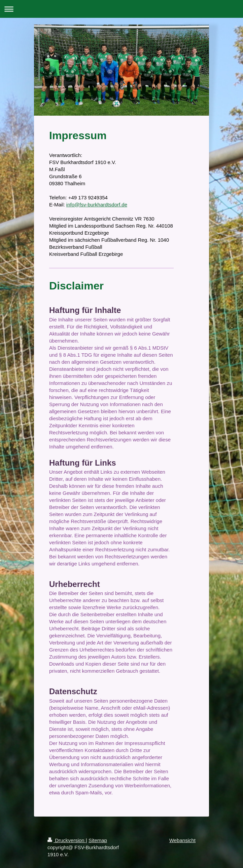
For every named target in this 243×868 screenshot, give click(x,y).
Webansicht (182, 840)
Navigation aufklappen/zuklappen (121, 9)
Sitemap (98, 840)
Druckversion (67, 840)
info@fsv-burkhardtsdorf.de (97, 205)
